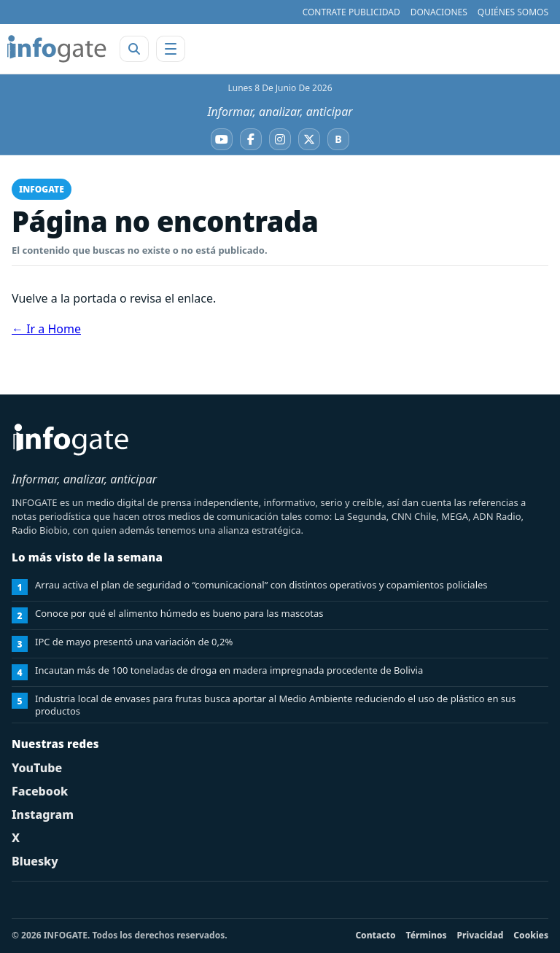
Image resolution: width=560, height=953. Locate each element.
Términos (427, 935)
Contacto (375, 935)
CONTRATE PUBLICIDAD (351, 12)
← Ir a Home (46, 329)
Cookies (531, 935)
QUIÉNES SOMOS (513, 12)
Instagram (43, 814)
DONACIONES (439, 12)
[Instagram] (280, 139)
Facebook (40, 791)
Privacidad (481, 935)
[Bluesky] (338, 139)
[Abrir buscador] (134, 49)
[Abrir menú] (171, 49)
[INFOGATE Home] (57, 49)
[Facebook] (251, 139)
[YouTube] (222, 139)
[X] (309, 139)
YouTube (37, 768)
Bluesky (35, 861)
